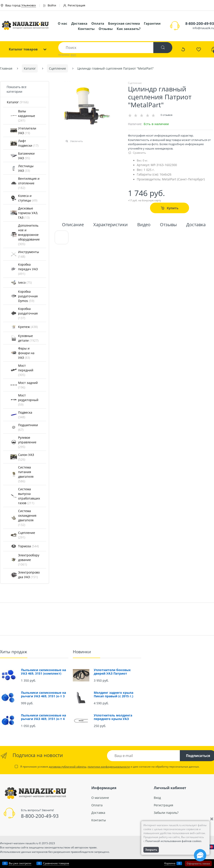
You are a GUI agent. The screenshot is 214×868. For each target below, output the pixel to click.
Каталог (18, 102)
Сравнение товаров (56, 863)
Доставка (79, 23)
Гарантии (152, 23)
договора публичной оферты (68, 767)
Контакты (86, 29)
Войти (50, 5)
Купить (173, 208)
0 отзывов (166, 115)
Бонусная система (124, 23)
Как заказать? (129, 29)
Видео (144, 225)
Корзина (170, 863)
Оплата (98, 23)
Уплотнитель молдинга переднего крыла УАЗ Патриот (113, 719)
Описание (73, 225)
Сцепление (135, 83)
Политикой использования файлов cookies (173, 841)
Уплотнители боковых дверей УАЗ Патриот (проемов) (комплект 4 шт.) (116, 673)
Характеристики (111, 225)
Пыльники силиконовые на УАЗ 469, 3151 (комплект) (43, 672)
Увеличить (77, 141)
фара (73, 55)
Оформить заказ (198, 863)
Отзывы (106, 29)
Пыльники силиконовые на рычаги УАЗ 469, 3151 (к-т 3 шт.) (43, 696)
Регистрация (74, 5)
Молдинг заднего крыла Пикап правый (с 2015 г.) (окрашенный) (114, 696)
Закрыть (151, 850)
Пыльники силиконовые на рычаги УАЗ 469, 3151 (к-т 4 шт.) (43, 719)
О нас (63, 23)
